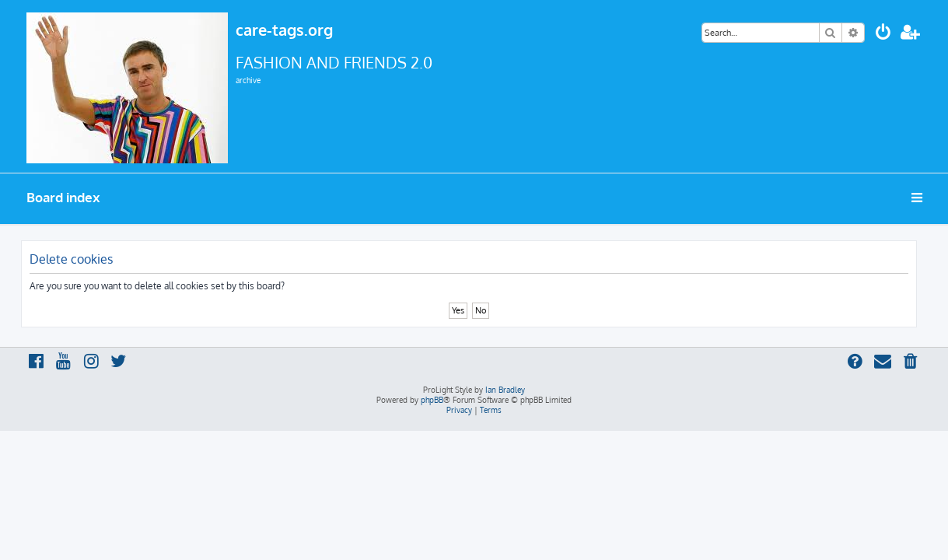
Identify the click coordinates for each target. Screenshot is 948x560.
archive (248, 80)
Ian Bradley (505, 390)
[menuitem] (883, 34)
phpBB (432, 400)
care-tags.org (284, 30)
